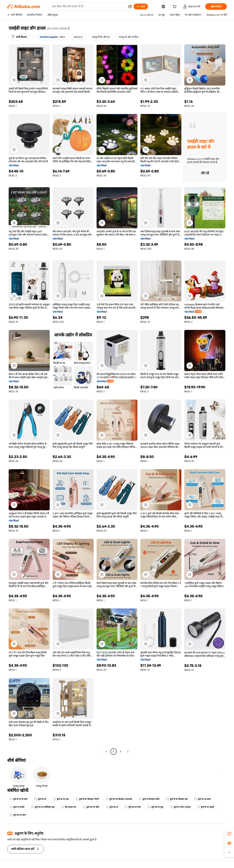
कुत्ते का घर (40, 799)
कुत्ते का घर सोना (18, 815)
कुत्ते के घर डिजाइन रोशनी (87, 799)
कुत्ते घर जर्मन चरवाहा (180, 807)
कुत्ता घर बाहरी (17, 807)
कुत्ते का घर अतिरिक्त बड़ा (43, 807)
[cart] (175, 7)
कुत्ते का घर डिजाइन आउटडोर (119, 799)
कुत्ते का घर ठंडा (61, 799)
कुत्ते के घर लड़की (206, 807)
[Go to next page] (128, 751)
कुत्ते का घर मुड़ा (155, 807)
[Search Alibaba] (88, 6)
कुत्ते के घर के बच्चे (18, 799)
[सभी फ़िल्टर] (19, 37)
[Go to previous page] (106, 751)
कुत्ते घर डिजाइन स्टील (149, 799)
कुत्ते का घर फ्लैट (91, 807)
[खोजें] (141, 6)
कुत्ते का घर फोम (133, 807)
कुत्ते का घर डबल (202, 799)
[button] (130, 6)
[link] (229, 834)
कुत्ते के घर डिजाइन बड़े (177, 799)
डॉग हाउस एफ (69, 807)
